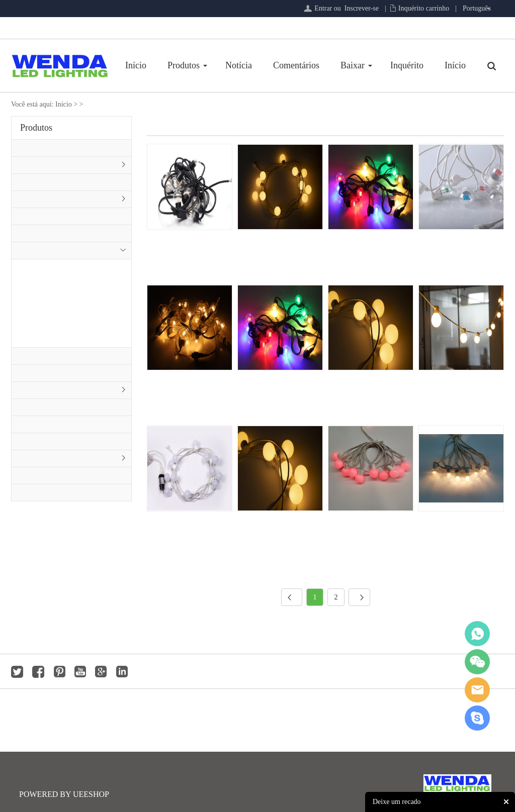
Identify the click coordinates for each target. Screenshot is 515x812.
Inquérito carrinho (424, 8)
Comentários (296, 65)
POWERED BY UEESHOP (64, 794)
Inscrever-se (362, 8)
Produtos (184, 65)
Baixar (353, 65)
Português (477, 8)
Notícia (239, 65)
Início (136, 65)
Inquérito (407, 65)
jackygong (477, 690)
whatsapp (477, 634)
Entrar (323, 8)
